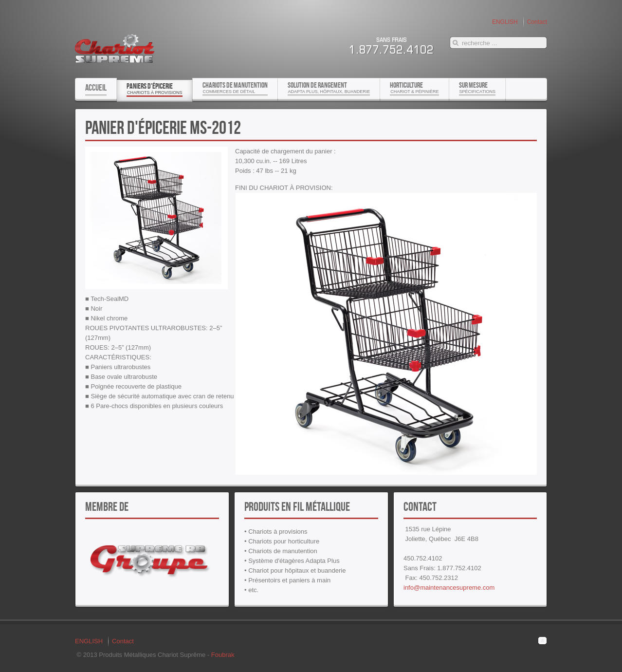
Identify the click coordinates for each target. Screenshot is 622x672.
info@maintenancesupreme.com (449, 588)
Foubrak (223, 655)
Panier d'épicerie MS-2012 (163, 127)
